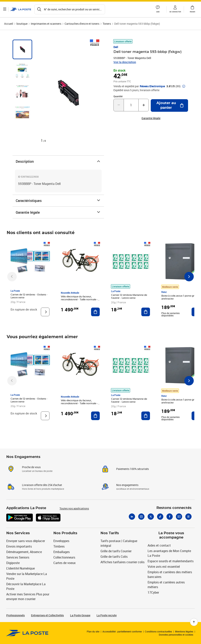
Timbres (59, 546)
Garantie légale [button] (151, 118)
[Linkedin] (132, 517)
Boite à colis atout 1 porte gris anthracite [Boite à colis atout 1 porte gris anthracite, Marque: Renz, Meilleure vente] (179, 297)
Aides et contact (159, 545)
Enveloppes (61, 541)
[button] (158, 9)
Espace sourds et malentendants (171, 561)
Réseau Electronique (152, 86)
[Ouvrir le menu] (5, 9)
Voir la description (125, 62)
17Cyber (153, 592)
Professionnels (16, 615)
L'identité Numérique (21, 568)
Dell (116, 47)
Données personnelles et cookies (176, 635)
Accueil (9, 24)
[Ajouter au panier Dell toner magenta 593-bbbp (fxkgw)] (169, 105)
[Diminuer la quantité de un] (119, 105)
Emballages (62, 552)
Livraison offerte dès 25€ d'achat (42, 485)
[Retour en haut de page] (194, 622)
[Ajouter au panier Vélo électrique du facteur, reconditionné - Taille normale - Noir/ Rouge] (95, 312)
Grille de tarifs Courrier (116, 551)
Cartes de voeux (64, 563)
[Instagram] (141, 517)
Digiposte (13, 563)
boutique (22, 24)
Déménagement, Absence (24, 552)
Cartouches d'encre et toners (82, 24)
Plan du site (93, 631)
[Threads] (188, 517)
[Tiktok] (160, 517)
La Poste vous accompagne (171, 535)
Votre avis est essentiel (164, 567)
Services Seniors (18, 557)
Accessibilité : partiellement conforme (122, 631)
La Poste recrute (107, 615)
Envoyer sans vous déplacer (26, 541)
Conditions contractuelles (158, 631)
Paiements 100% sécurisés (132, 469)
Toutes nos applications (74, 508)
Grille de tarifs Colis (114, 557)
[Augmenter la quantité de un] (144, 105)
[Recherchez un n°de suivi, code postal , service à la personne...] (70, 9)
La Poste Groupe (80, 615)
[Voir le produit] (45, 312)
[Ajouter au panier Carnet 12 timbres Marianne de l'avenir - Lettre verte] (146, 312)
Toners (107, 24)
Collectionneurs (64, 557)
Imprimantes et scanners (46, 24)
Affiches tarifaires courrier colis (122, 562)
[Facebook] (170, 517)
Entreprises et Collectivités (47, 615)
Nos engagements (127, 485)
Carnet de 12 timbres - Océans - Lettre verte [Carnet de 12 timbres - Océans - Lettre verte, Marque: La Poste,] (29, 296)
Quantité (118, 96)
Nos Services (18, 533)
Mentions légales (184, 631)
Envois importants (19, 546)
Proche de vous (31, 467)
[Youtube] (179, 517)
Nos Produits (65, 533)
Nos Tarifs (110, 533)
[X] (151, 517)
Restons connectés (174, 508)
